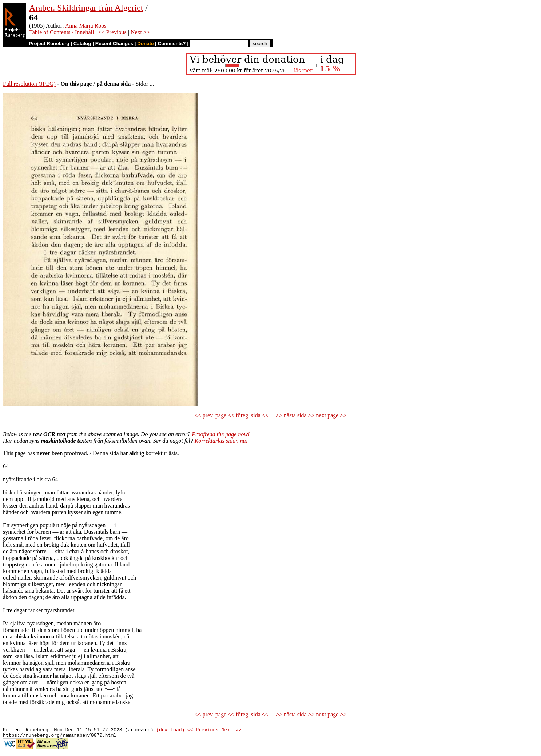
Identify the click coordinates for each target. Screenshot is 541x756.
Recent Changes (114, 43)
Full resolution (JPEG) (29, 84)
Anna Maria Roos (86, 26)
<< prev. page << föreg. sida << (232, 415)
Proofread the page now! (221, 434)
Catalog (82, 43)
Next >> (140, 32)
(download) (170, 731)
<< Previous (112, 32)
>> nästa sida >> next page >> (311, 415)
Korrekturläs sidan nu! (221, 441)
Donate (145, 43)
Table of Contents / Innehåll (61, 32)
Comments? (172, 43)
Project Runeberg (49, 43)
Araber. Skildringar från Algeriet (86, 8)
